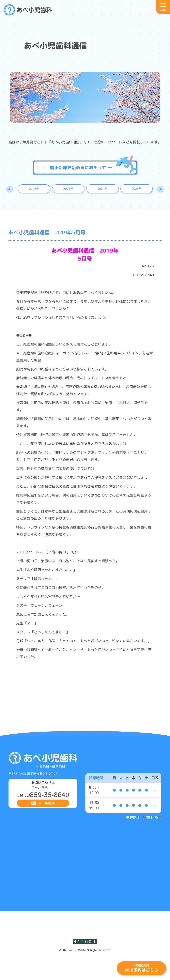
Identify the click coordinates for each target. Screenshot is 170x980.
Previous (11, 189)
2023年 (137, 189)
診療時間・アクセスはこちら (158, 45)
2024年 (102, 189)
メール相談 (46, 803)
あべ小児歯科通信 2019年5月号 (47, 233)
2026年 (34, 189)
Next (159, 189)
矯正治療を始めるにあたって (81, 168)
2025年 (68, 189)
